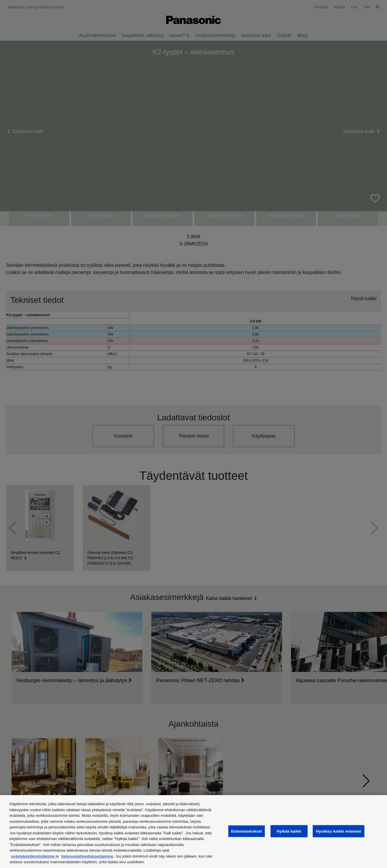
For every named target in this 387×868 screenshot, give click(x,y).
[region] (193, 832)
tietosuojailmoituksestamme (87, 856)
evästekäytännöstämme (33, 856)
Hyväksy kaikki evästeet (338, 831)
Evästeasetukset (247, 831)
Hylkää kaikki (289, 831)
